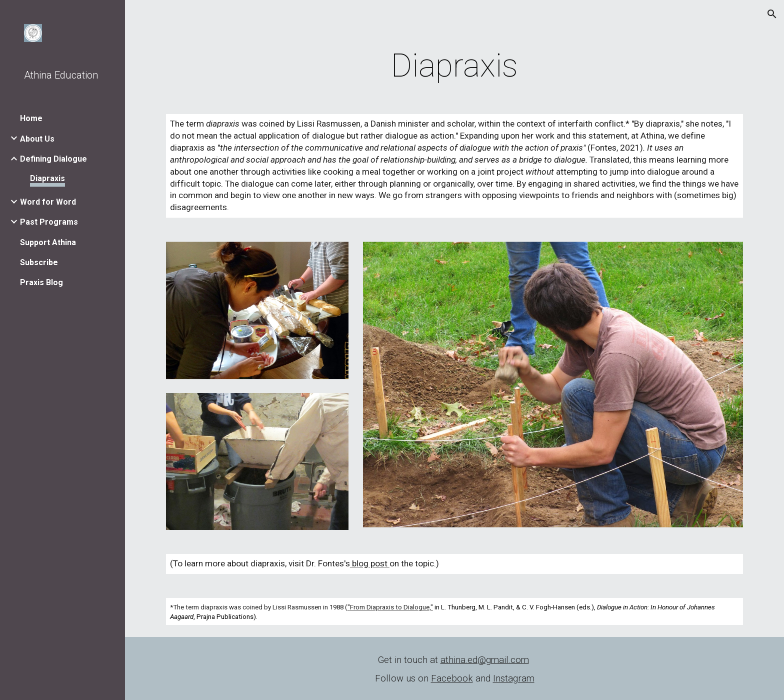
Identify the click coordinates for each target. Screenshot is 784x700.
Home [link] (31, 118)
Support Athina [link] (48, 242)
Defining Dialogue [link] (53, 159)
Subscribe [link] (39, 262)
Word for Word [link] (48, 202)
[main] (454, 66)
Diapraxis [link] (47, 178)
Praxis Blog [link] (41, 282)
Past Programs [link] (49, 222)
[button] (772, 14)
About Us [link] (37, 139)
